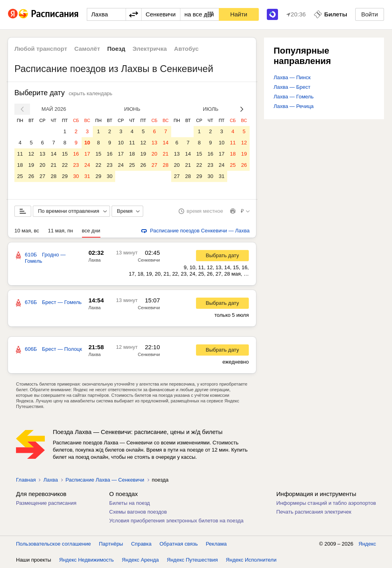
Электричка (150, 49)
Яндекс (367, 544)
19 (31, 165)
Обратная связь (179, 544)
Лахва (95, 260)
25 (20, 176)
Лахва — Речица (294, 106)
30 (76, 176)
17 (87, 154)
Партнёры (111, 544)
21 (54, 165)
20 (42, 165)
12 (31, 154)
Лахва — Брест (292, 87)
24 (87, 165)
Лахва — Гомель (294, 97)
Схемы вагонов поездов (138, 512)
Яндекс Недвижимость (87, 560)
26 (31, 176)
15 (65, 154)
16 (76, 154)
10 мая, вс (27, 231)
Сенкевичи (149, 260)
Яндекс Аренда (140, 560)
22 (65, 165)
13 (42, 154)
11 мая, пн (61, 231)
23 (76, 165)
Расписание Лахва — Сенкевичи (105, 480)
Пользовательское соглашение (53, 544)
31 (87, 176)
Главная (26, 480)
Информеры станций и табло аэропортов (326, 503)
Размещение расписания (46, 503)
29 (65, 176)
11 (20, 154)
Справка (141, 544)
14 (54, 154)
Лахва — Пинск (292, 77)
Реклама (216, 544)
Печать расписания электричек (314, 512)
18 (20, 165)
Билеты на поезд (130, 503)
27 (42, 176)
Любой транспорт (41, 49)
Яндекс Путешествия (192, 560)
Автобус (186, 49)
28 (54, 176)
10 (87, 143)
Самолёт (87, 49)
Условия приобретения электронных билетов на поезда (176, 521)
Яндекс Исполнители (251, 560)
